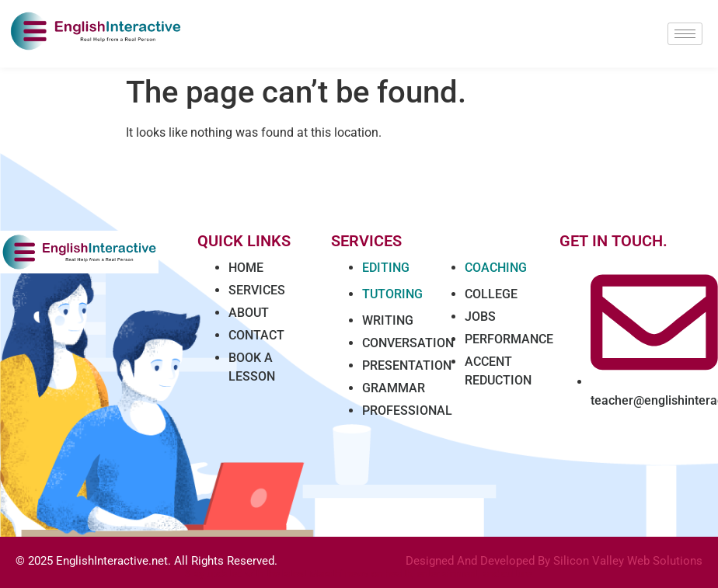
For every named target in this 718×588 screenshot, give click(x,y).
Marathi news (339, 574)
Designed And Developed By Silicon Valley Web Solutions (554, 561)
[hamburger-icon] (685, 34)
